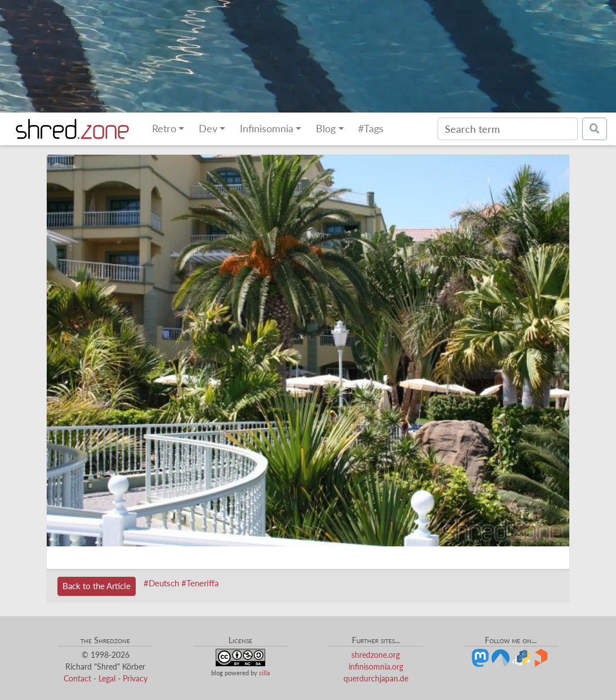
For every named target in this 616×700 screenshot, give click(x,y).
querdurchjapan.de (376, 678)
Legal (107, 678)
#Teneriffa (200, 583)
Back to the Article (97, 586)
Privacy (135, 678)
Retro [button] (164, 129)
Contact (77, 678)
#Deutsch (161, 583)
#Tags (371, 129)
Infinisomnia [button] (267, 129)
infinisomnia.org (376, 667)
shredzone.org (376, 655)
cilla (264, 673)
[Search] (508, 129)
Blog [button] (326, 129)
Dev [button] (208, 129)
